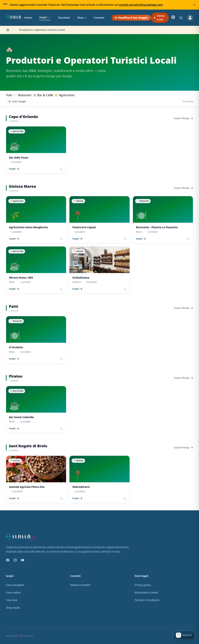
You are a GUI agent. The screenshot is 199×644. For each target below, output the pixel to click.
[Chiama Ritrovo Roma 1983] (62, 289)
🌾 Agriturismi (64, 95)
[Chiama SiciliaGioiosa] (125, 289)
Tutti (9, 95)
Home (28, 18)
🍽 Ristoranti (23, 95)
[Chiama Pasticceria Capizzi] (125, 239)
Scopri (45, 17)
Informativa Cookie (146, 592)
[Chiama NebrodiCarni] (125, 498)
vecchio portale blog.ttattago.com (141, 5)
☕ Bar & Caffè (43, 95)
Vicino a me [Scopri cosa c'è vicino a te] (159, 18)
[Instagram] (15, 560)
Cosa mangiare (15, 585)
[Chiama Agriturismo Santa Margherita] (62, 239)
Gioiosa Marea (22, 186)
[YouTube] (23, 560)
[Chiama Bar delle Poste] (62, 169)
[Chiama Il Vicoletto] (62, 359)
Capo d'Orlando (23, 117)
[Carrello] (181, 18)
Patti (13, 306)
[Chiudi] (194, 5)
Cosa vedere (13, 592)
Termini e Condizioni (147, 600)
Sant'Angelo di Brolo (28, 446)
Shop (82, 18)
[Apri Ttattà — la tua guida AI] (184, 635)
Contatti (99, 18)
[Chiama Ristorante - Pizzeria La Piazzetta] (188, 239)
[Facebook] (8, 560)
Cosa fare (12, 600)
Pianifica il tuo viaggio (131, 18)
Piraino (16, 376)
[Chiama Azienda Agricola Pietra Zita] (62, 498)
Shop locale (13, 608)
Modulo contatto (80, 585)
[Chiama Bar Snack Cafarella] (62, 428)
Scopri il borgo (183, 118)
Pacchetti (64, 18)
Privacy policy (143, 585)
